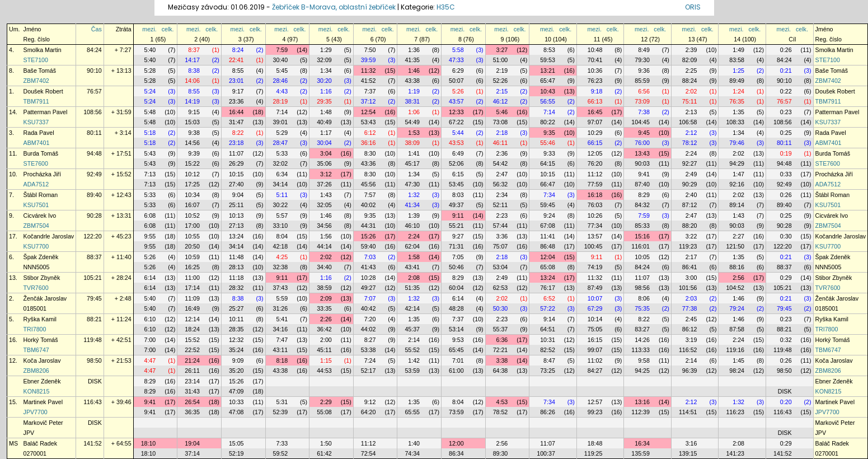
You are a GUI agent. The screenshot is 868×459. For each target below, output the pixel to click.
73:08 (501, 122)
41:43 (369, 267)
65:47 (548, 81)
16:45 (595, 112)
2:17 (691, 257)
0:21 (786, 71)
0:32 (786, 340)
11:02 (595, 360)
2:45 (691, 319)
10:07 (595, 298)
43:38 (412, 81)
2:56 (738, 278)
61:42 (324, 453)
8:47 (549, 360)
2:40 (691, 195)
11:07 (236, 153)
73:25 (548, 371)
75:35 (642, 308)
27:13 (236, 226)
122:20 (93, 236)
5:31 (282, 402)
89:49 (737, 81)
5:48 (150, 112)
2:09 (326, 298)
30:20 (324, 81)
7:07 (370, 298)
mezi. (149, 29)
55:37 (501, 329)
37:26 (324, 184)
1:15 (326, 360)
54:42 (501, 163)
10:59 (192, 257)
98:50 (94, 360)
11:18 (236, 278)
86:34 (456, 453)
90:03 (642, 163)
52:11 (501, 205)
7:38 (644, 112)
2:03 (691, 298)
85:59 (642, 81)
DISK (95, 381)
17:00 (192, 226)
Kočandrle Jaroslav (49, 236)
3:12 (326, 174)
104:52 (735, 288)
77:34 (595, 226)
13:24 (236, 236)
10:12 (192, 174)
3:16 (691, 443)
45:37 (412, 329)
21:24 (192, 360)
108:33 (735, 122)
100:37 (546, 453)
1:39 (414, 216)
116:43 (93, 402)
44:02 (369, 329)
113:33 (641, 350)
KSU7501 (36, 205)
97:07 (595, 122)
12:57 (595, 402)
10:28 (369, 278)
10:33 (236, 402)
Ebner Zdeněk (42, 381)
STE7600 (36, 163)
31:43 (192, 391)
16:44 (236, 112)
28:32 (236, 288)
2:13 (691, 112)
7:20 (370, 319)
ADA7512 (36, 184)
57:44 (501, 226)
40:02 (369, 205)
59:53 (548, 60)
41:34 (412, 205)
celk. (168, 29)
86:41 (690, 267)
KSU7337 (36, 122)
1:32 (414, 195)
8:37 (194, 50)
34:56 (324, 226)
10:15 (236, 174)
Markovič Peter (43, 423)
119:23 (688, 246)
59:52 (281, 453)
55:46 (548, 143)
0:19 (786, 153)
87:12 (690, 205)
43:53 (456, 143)
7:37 (370, 91)
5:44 (458, 133)
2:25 (691, 71)
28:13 (236, 267)
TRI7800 (35, 329)
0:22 (786, 91)
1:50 (326, 443)
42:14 (412, 308)
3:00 (691, 278)
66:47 (548, 184)
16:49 (192, 308)
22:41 (236, 60)
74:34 (412, 453)
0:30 (786, 236)
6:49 (458, 153)
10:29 (595, 133)
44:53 (324, 371)
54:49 (412, 122)
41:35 (412, 60)
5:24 (150, 91)
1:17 (326, 133)
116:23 (735, 412)
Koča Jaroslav (42, 360)
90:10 (94, 71)
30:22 (281, 205)
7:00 (150, 340)
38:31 (412, 101)
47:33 (456, 60)
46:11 (501, 143)
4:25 (282, 257)
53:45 (456, 184)
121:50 (735, 246)
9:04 (238, 195)
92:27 (690, 163)
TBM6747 (36, 350)
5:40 (150, 50)
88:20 (690, 226)
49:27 (369, 288)
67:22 (456, 122)
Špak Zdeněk (41, 257)
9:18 (597, 91)
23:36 (236, 101)
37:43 (281, 288)
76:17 (548, 288)
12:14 (192, 319)
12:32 (236, 340)
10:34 (192, 195)
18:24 (192, 329)
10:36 (595, 71)
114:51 (688, 412)
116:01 (641, 246)
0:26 (786, 50)
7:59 (282, 50)
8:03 (458, 195)
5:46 (502, 112)
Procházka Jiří (43, 174)
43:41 (412, 267)
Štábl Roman (41, 195)
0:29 (786, 278)
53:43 (369, 122)
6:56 (644, 91)
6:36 (502, 340)
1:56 (326, 236)
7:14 (282, 112)
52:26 (501, 81)
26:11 (192, 371)
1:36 (414, 50)
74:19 (595, 267)
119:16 (735, 350)
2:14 (414, 340)
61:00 (456, 371)
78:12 (690, 143)
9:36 (644, 71)
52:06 (456, 163)
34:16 (281, 329)
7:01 (458, 360)
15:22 (192, 163)
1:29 (326, 50)
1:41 (414, 153)
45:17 (412, 163)
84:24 (94, 50)
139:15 (688, 453)
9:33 (549, 153)
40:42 (369, 308)
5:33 (282, 153)
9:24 (549, 216)
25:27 (236, 308)
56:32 (501, 184)
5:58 (458, 50)
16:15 (595, 340)
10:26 (595, 216)
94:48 (94, 153)
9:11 (458, 216)
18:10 (149, 443)
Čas (97, 29)
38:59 (324, 288)
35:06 (324, 163)
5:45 (282, 71)
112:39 (641, 412)
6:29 (458, 71)
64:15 (548, 163)
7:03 (370, 257)
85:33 (642, 226)
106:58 (688, 122)
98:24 (737, 371)
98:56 (642, 288)
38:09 (412, 143)
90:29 (690, 184)
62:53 (501, 288)
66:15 (595, 143)
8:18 (282, 360)
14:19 (192, 101)
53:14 (456, 329)
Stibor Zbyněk (42, 278)
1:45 (738, 360)
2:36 (502, 153)
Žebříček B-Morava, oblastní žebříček (334, 7)
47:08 (236, 412)
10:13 (236, 216)
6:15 (458, 174)
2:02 (691, 91)
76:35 (737, 101)
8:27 (370, 340)
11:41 (548, 236)
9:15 (194, 112)
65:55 (412, 412)
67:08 (548, 226)
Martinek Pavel (43, 402)
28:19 (281, 101)
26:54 (192, 402)
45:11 (324, 350)
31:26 (281, 308)
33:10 (281, 226)
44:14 (324, 246)
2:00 (326, 340)
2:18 (502, 133)
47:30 (412, 184)
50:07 (456, 81)
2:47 (502, 174)
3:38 (502, 360)
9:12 (370, 402)
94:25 (642, 371)
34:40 (324, 267)
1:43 (326, 195)
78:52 (501, 412)
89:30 (501, 453)
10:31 (548, 340)
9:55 (150, 236)
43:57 (456, 101)
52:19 (236, 453)
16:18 (595, 195)
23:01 (236, 81)
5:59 (282, 298)
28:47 (281, 143)
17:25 (192, 184)
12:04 (548, 257)
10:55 (192, 236)
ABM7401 (37, 143)
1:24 (738, 91)
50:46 (456, 267)
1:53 (414, 133)
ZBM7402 (36, 81)
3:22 (691, 236)
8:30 (370, 153)
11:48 (236, 257)
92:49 (94, 174)
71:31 (456, 246)
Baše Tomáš (40, 71)
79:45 (94, 298)
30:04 (324, 143)
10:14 (595, 319)
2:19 (502, 71)
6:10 (150, 319)
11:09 (192, 298)
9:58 (644, 360)
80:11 (94, 133)
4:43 (282, 91)
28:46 (281, 81)
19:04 (192, 443)
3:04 (326, 153)
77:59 (595, 184)
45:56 (369, 184)
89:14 (737, 205)
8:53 (549, 50)
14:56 (192, 143)
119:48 (93, 340)
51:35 (412, 288)
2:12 (691, 133)
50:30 (501, 308)
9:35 (549, 133)
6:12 (370, 133)
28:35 (236, 329)
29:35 (324, 101)
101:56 (688, 288)
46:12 (501, 101)
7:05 (458, 257)
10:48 (595, 50)
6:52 (549, 298)
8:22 (238, 133)
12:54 (369, 112)
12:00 (456, 443)
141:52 (93, 443)
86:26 (548, 412)
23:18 (236, 143)
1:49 (738, 50)
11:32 (369, 71)
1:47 (738, 174)
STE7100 (36, 60)
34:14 (281, 184)
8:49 (644, 50)
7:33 (282, 443)
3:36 (502, 236)
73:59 (456, 412)
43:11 (281, 350)
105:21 (93, 278)
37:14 (192, 453)
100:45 (593, 246)
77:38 (690, 308)
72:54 (369, 453)
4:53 (502, 402)
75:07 (501, 246)
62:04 (412, 246)
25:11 (236, 205)
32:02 (281, 163)
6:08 (150, 216)
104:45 (641, 122)
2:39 (691, 50)
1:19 (414, 91)
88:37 (94, 257)
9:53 (458, 340)
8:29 (644, 195)
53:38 (369, 350)
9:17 (238, 91)
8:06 (644, 298)
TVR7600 (36, 288)
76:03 (595, 205)
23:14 (192, 381)
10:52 (192, 216)
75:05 (595, 329)
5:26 (458, 91)
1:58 (414, 257)
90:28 (94, 216)
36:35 (192, 412)
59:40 (369, 246)
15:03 (192, 122)
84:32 (642, 205)
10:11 (236, 319)
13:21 (548, 71)
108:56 (93, 112)
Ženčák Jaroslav (45, 298)
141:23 (735, 453)
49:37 (456, 205)
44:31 (369, 226)
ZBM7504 (36, 226)
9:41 (644, 174)
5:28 (150, 71)
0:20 (786, 402)
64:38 (501, 371)
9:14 (549, 319)
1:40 (414, 443)
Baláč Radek (40, 443)
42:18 (281, 246)
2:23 (502, 216)
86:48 (548, 246)
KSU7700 (36, 246)
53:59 (412, 371)
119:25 (593, 453)
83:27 (642, 329)
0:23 (786, 112)
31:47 (236, 122)
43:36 (369, 163)
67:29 (595, 308)
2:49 (691, 174)
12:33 (456, 112)
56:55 (548, 101)
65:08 (548, 267)
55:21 (456, 226)
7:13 (150, 174)
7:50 (370, 50)
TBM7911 (36, 101)
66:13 (595, 101)
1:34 (326, 71)
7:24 (370, 360)
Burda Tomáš (41, 153)
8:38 (194, 71)
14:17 (192, 60)
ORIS (693, 7)
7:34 (549, 195)
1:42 (414, 360)
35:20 (236, 371)
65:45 (456, 350)
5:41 (282, 319)
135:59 (641, 453)
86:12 (690, 329)
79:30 (642, 60)
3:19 (691, 340)
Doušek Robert (43, 91)
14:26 (642, 340)
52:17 (369, 371)
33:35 (324, 308)
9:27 (458, 236)
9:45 (644, 133)
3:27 (502, 50)
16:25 (192, 267)
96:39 (690, 371)
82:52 (548, 350)
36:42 (324, 329)
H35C (446, 7)
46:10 (412, 226)
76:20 (595, 163)
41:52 (369, 81)
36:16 (369, 143)
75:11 (690, 101)
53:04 (501, 267)
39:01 (281, 122)
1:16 (326, 91)
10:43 (548, 91)
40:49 (324, 122)
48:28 (456, 308)
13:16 (642, 402)
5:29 (282, 133)
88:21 (94, 319)
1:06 (414, 112)
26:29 (236, 163)
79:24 (737, 308)
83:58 (737, 60)
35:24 (236, 350)
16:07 (192, 205)
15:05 (236, 443)
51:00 (501, 60)
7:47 (282, 340)
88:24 (690, 81)
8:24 (238, 50)
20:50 (192, 246)
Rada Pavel (39, 133)
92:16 (737, 184)
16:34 (642, 443)
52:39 (281, 412)
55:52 (412, 350)
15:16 (642, 236)
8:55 (238, 71)
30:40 (281, 60)
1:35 (738, 112)
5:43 (150, 153)
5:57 (282, 216)
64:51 (548, 329)
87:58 (737, 329)
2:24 (691, 153)
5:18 (150, 133)
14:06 (192, 81)
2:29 (326, 402)
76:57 (94, 91)
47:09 (236, 391)
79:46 (737, 143)
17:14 (192, 288)
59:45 (548, 205)
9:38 (194, 133)
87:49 (595, 288)
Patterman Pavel (46, 112)
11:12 (595, 174)
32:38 (281, 267)
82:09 (690, 60)
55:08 (324, 412)
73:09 (642, 101)
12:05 (595, 153)
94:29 (737, 163)
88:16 (737, 267)
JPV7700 (36, 412)
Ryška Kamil (40, 319)
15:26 (369, 236)
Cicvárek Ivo (40, 216)
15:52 (192, 340)
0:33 (786, 174)
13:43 (642, 153)
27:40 (236, 184)
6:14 (150, 278)
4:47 (150, 360)
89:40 (94, 195)
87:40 (642, 184)
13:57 (595, 236)
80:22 (548, 122)
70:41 (595, 60)
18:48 (595, 443)
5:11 (282, 195)
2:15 (502, 91)
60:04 (456, 288)
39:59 (369, 60)
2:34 (502, 195)
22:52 (192, 350)
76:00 (642, 143)
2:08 (414, 278)
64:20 (369, 412)
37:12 (369, 101)
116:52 (688, 350)
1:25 (738, 71)
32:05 (324, 205)
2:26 (326, 319)
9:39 (194, 153)
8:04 (282, 236)
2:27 (738, 236)
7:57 (370, 195)
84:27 (595, 371)
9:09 (238, 360)
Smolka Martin (43, 50)
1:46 (414, 71)
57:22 (548, 308)
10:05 (642, 257)
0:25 (786, 133)
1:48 (326, 112)
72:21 (501, 350)
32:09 (324, 60)
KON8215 (37, 391)
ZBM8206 (36, 371)
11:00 (192, 278)
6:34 (282, 174)
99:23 (595, 412)
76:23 (595, 81)
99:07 (595, 350)
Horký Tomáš (41, 340)
